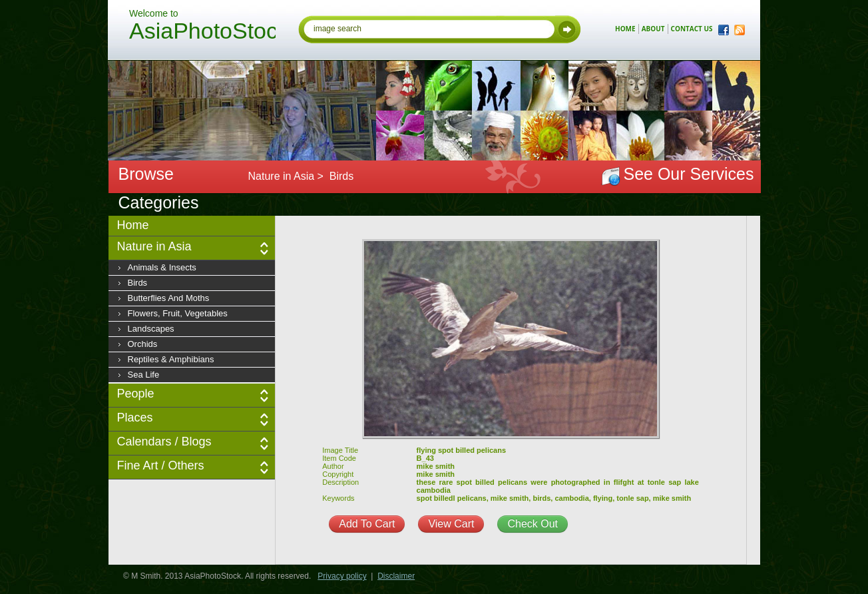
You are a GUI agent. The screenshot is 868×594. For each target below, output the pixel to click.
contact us (692, 29)
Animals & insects (162, 267)
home (625, 29)
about (653, 29)
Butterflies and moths (169, 298)
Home (133, 225)
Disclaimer (396, 576)
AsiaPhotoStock (202, 33)
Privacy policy (342, 576)
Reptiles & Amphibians (171, 359)
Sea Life (144, 375)
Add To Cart (367, 524)
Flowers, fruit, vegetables (178, 313)
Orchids (143, 344)
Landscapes (151, 329)
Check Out (533, 524)
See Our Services (689, 174)
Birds (138, 283)
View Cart (451, 524)
